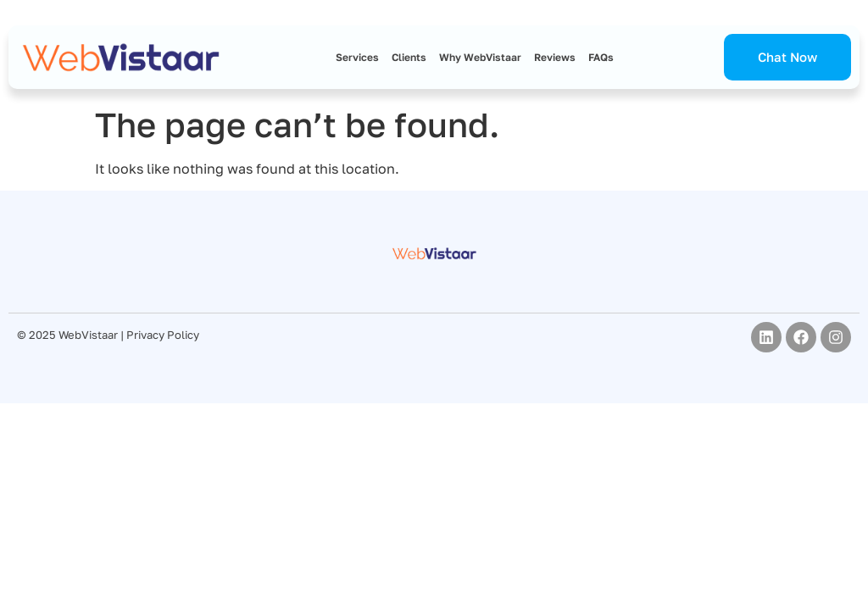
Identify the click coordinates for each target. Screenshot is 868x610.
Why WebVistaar (480, 57)
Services (357, 57)
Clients (409, 57)
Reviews (555, 57)
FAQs (601, 57)
